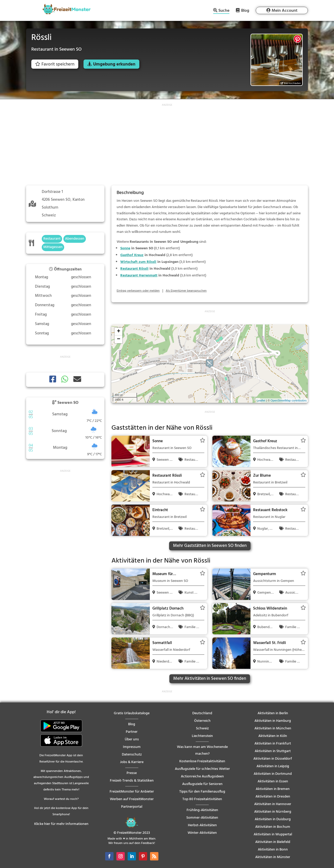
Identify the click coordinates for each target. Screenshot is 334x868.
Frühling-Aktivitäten (202, 810)
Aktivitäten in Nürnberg (273, 812)
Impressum (132, 747)
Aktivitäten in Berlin (273, 713)
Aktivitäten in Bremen (273, 789)
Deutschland (202, 713)
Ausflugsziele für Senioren (202, 784)
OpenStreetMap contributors (289, 400)
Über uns (132, 739)
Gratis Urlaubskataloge (132, 713)
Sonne (125, 248)
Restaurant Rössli (134, 269)
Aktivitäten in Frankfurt (273, 744)
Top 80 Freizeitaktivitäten (202, 799)
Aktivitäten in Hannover (273, 804)
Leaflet (261, 400)
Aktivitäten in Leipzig (273, 766)
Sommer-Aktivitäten (202, 818)
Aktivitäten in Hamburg (273, 721)
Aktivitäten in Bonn (273, 850)
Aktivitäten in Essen (273, 781)
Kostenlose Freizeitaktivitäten (202, 761)
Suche (224, 11)
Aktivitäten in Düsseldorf (273, 759)
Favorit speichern (55, 64)
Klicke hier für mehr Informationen (61, 824)
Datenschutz (132, 755)
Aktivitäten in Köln (273, 736)
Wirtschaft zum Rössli (138, 262)
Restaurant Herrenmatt (139, 276)
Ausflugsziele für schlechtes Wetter (202, 769)
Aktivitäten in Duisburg (273, 819)
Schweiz (202, 728)
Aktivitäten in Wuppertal (273, 834)
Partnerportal (132, 807)
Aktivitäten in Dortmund (273, 774)
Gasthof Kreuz (132, 255)
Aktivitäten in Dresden (273, 797)
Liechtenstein (202, 736)
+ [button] (119, 332)
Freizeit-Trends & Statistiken (132, 781)
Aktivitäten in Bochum (273, 827)
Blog (245, 10)
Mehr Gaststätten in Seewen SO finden (210, 546)
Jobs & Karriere (132, 762)
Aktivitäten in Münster (273, 857)
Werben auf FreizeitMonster (132, 799)
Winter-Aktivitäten (202, 833)
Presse (132, 773)
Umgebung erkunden (114, 64)
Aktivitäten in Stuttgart (273, 751)
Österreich (202, 721)
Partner (132, 732)
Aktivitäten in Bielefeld (273, 842)
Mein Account (285, 11)
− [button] (119, 339)
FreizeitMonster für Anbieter (132, 792)
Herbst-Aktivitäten (202, 825)
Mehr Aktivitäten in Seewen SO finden (210, 679)
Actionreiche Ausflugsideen (202, 777)
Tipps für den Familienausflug (202, 792)
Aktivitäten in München (273, 728)
